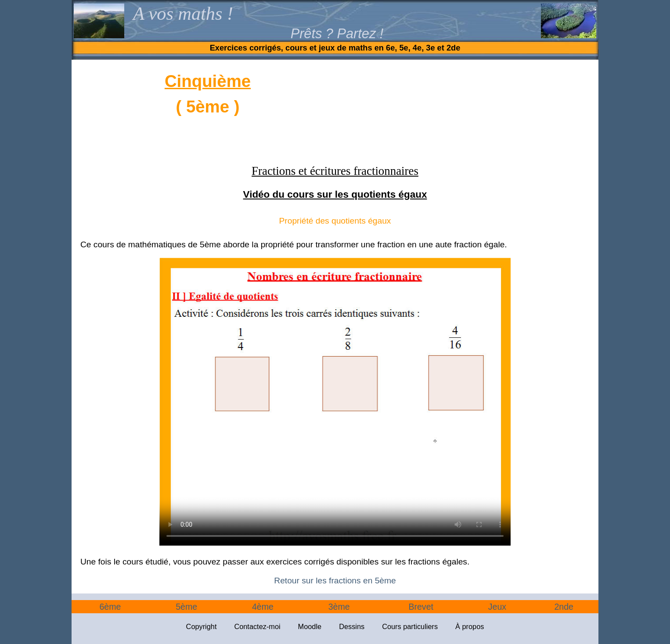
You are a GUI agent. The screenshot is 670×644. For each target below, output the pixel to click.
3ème (339, 607)
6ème (110, 607)
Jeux (497, 607)
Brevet (421, 607)
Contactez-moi (257, 626)
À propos (470, 626)
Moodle (310, 626)
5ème (186, 607)
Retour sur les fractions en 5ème (335, 581)
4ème (263, 607)
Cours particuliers (410, 626)
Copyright (202, 626)
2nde (564, 607)
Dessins (352, 626)
